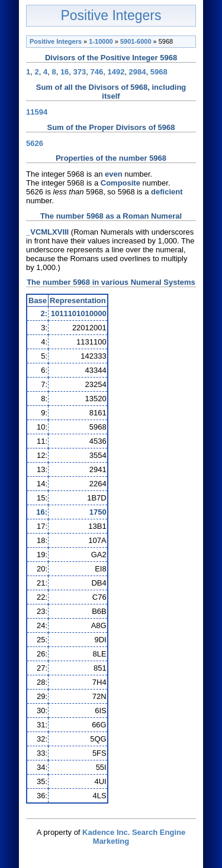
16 (65, 72)
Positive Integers (111, 15)
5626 (35, 143)
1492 (116, 72)
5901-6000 (136, 41)
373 (80, 72)
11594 (37, 112)
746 (97, 72)
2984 (138, 72)
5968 (159, 72)
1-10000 (101, 41)
